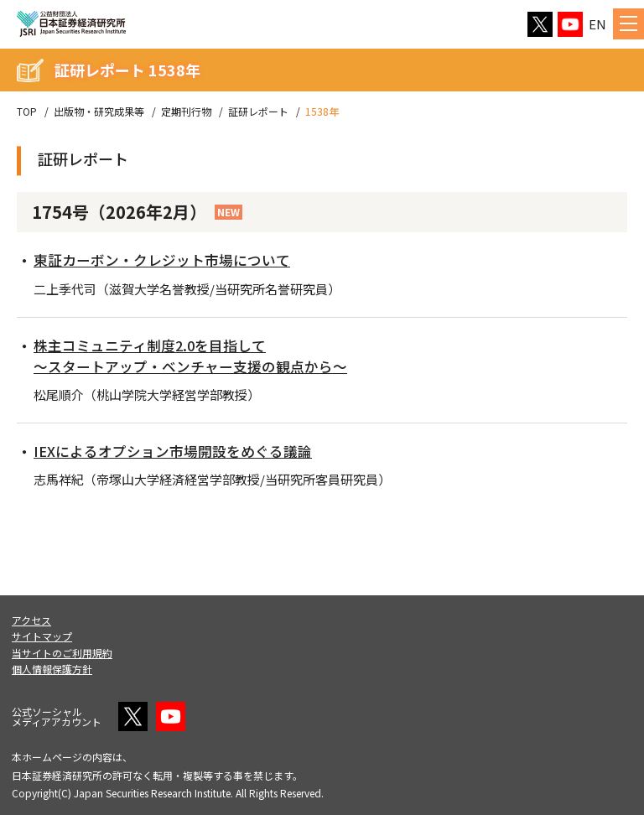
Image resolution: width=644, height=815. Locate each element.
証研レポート (258, 112)
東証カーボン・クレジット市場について (169, 259)
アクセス (31, 620)
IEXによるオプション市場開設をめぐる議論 (181, 450)
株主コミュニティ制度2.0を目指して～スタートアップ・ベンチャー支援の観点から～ (200, 355)
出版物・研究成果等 (99, 112)
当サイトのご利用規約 (62, 653)
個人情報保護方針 (52, 669)
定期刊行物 (186, 112)
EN (597, 24)
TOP (27, 112)
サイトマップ (42, 636)
